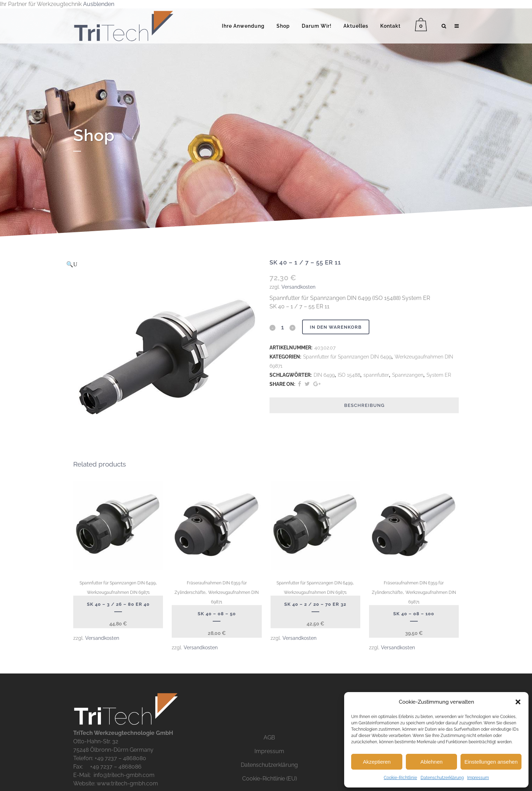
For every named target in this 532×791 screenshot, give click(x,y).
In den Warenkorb (337, 327)
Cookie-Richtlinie (400, 778)
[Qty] (282, 327)
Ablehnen (431, 762)
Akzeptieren (377, 762)
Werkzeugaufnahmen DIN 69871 (118, 592)
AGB (269, 738)
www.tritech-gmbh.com (127, 783)
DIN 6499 (324, 375)
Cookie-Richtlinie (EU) (270, 779)
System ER (439, 375)
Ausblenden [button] (99, 4)
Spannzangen (408, 375)
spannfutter (376, 375)
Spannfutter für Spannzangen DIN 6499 (347, 357)
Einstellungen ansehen (491, 762)
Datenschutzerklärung (442, 778)
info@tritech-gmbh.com (124, 775)
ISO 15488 (349, 375)
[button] (518, 702)
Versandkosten (298, 287)
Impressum (478, 778)
